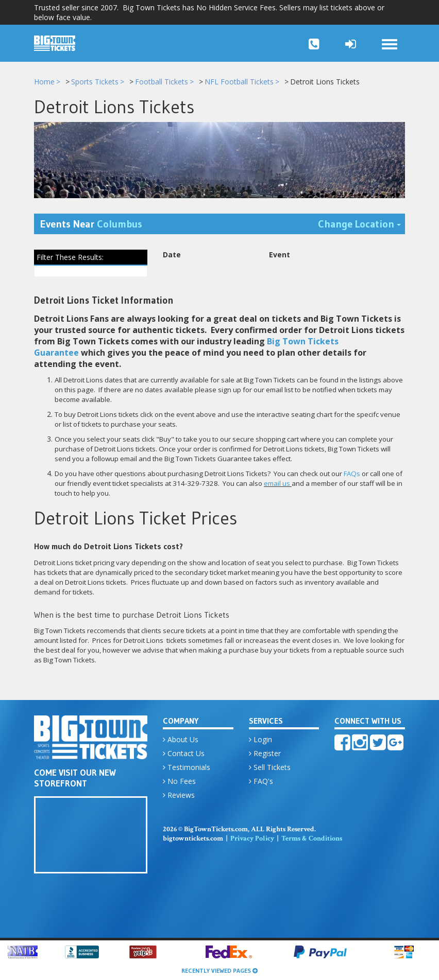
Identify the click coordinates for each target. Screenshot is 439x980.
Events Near (91, 225)
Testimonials (187, 769)
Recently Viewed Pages (220, 970)
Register (265, 755)
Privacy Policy (252, 840)
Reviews (179, 797)
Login (260, 741)
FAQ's (261, 783)
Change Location (361, 225)
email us (277, 485)
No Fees (179, 783)
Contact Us (184, 755)
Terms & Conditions (312, 840)
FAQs (352, 475)
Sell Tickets (270, 769)
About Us (181, 741)
